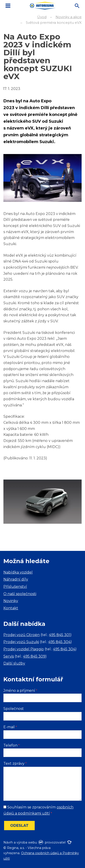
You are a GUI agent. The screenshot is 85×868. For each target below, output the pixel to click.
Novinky (11, 601)
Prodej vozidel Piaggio (24, 649)
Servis (9, 656)
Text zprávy (15, 763)
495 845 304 (59, 642)
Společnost (14, 709)
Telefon (11, 745)
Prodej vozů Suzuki (21, 642)
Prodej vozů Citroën (22, 635)
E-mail (10, 727)
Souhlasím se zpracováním (38, 810)
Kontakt (11, 608)
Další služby (14, 663)
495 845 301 (60, 635)
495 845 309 (34, 656)
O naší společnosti (20, 594)
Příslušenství (15, 587)
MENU (8, 6)
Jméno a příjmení (20, 691)
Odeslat (19, 826)
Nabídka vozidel (18, 572)
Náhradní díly (16, 579)
